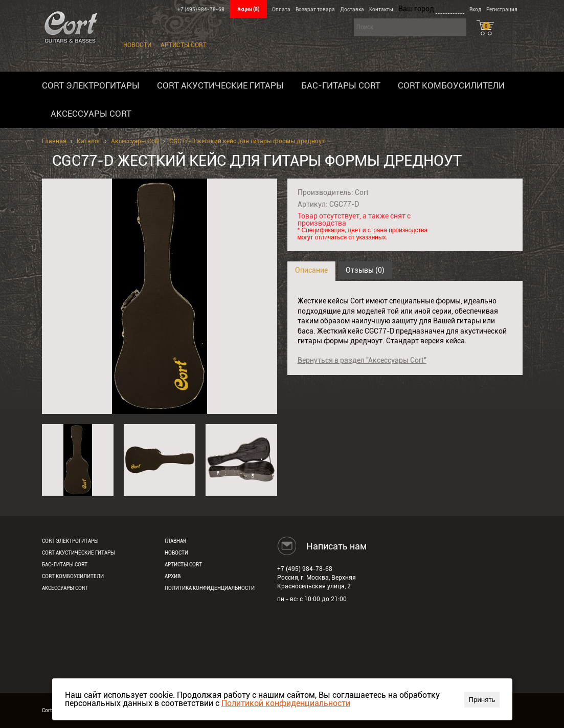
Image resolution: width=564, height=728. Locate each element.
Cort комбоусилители (451, 85)
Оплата (281, 9)
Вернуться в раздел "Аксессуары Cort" (362, 360)
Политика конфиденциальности (210, 588)
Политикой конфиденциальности (286, 703)
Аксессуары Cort (91, 114)
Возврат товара (315, 9)
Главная (54, 141)
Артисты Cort (184, 45)
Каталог (89, 141)
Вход (475, 9)
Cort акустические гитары (220, 85)
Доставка (352, 9)
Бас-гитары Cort (341, 85)
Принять (482, 700)
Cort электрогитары (91, 85)
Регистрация (502, 9)
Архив (173, 576)
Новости (137, 45)
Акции (248, 9)
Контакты (381, 9)
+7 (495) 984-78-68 (201, 9)
